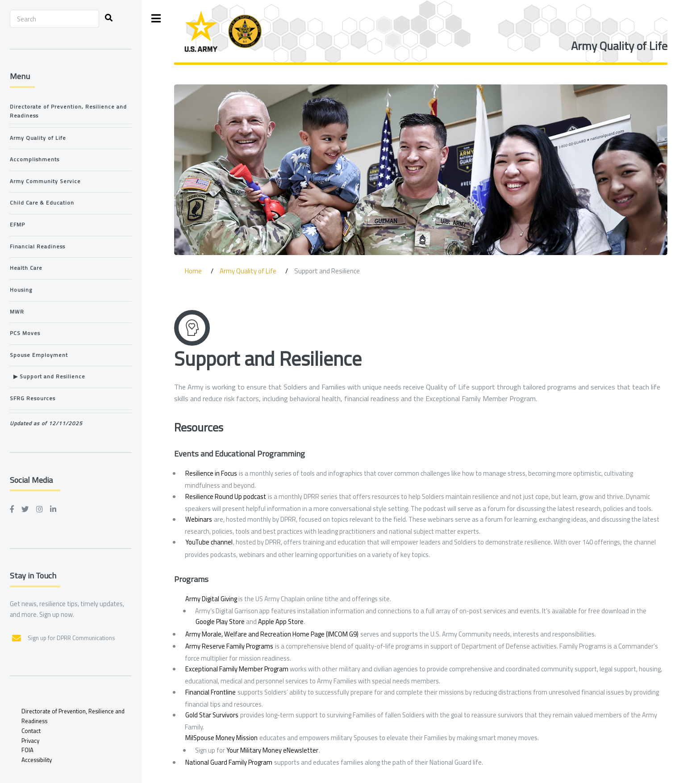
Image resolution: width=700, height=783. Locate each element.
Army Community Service (45, 181)
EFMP (17, 225)
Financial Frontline (210, 692)
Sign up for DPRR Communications (71, 638)
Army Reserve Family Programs (229, 646)
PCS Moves (25, 333)
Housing (21, 290)
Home (193, 271)
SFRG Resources (33, 398)
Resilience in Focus (211, 473)
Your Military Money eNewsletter (272, 750)
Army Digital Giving (211, 599)
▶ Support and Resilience (48, 377)
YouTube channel (209, 542)
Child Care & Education (42, 203)
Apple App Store (281, 622)
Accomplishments (35, 159)
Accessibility (37, 760)
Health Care (26, 268)
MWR (17, 312)
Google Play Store (220, 622)
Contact (31, 731)
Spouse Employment (39, 355)
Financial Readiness (37, 247)
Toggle (156, 19)
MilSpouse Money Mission (221, 738)
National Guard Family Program (229, 762)
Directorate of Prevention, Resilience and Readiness (68, 111)
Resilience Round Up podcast (226, 496)
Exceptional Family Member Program (237, 669)
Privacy (30, 741)
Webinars (199, 519)
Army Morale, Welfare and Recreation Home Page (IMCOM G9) (272, 634)
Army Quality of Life (619, 46)
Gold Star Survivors (212, 715)
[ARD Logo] (223, 31)
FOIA (27, 750)
